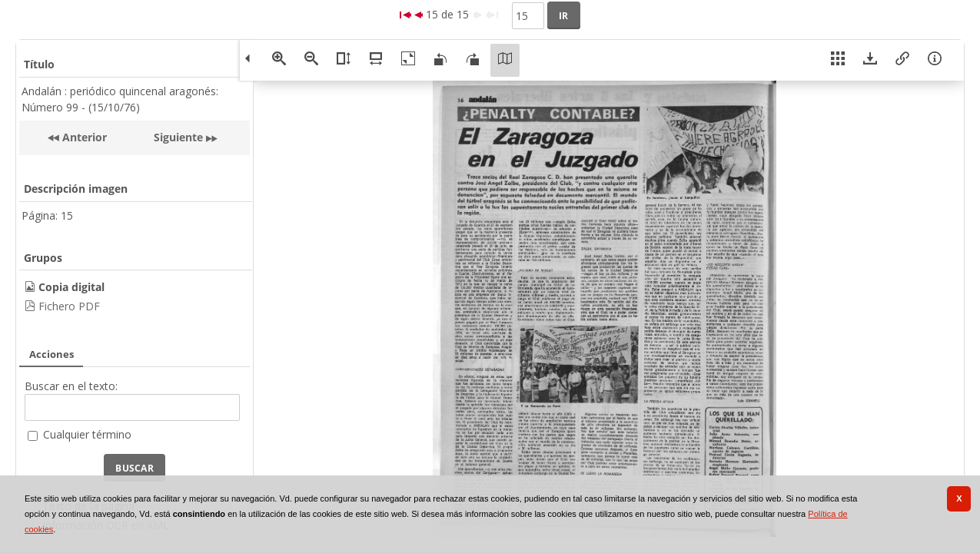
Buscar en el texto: (71, 386)
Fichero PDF (69, 306)
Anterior (83, 137)
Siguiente (178, 137)
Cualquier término (87, 434)
